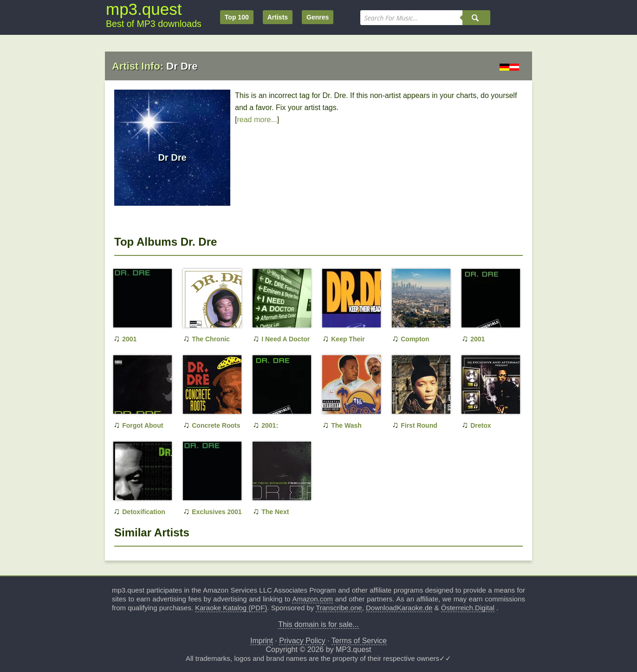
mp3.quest (144, 9)
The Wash (346, 425)
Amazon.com (312, 599)
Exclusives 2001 (217, 512)
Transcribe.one (339, 608)
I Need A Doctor (286, 339)
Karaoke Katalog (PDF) (231, 608)
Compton (415, 339)
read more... (257, 120)
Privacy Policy (302, 641)
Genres (318, 17)
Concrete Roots (216, 425)
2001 (129, 339)
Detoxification (144, 512)
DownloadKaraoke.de (399, 608)
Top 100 (237, 17)
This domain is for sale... (318, 624)
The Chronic (211, 339)
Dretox (481, 425)
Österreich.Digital (468, 608)
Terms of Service (359, 641)
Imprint (262, 641)
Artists (278, 17)
